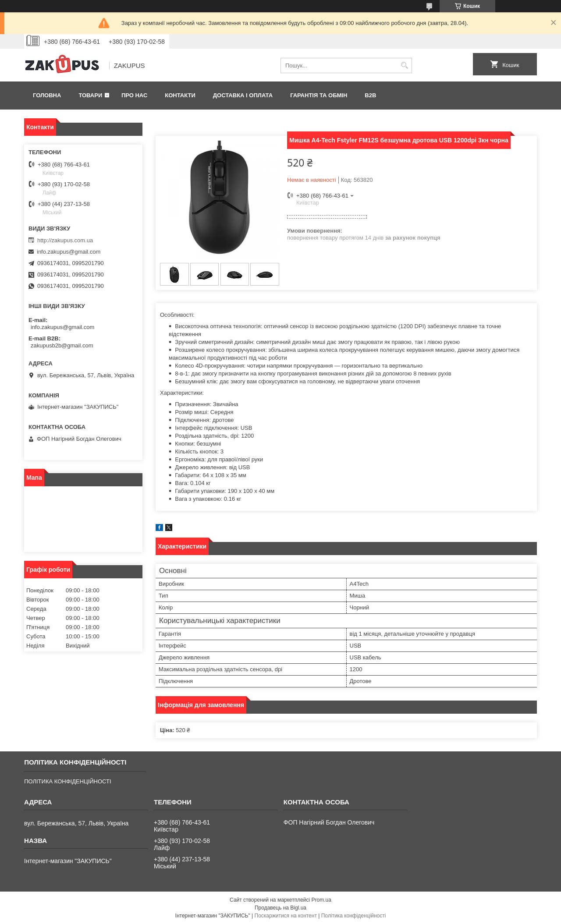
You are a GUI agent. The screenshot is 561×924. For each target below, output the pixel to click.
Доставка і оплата (243, 95)
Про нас (134, 95)
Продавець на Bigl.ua (280, 908)
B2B (370, 95)
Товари (90, 95)
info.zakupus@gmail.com (69, 252)
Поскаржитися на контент (286, 916)
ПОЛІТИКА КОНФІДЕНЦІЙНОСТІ (67, 781)
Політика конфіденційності (354, 916)
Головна (47, 95)
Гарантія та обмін (319, 95)
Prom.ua (321, 900)
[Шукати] (404, 65)
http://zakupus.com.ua (65, 240)
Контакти (180, 95)
